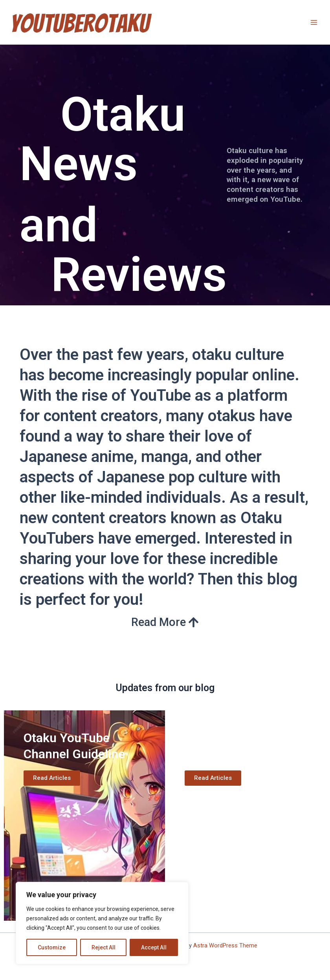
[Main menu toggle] (314, 22)
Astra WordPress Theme (225, 945)
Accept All (154, 947)
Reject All (104, 947)
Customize (52, 947)
